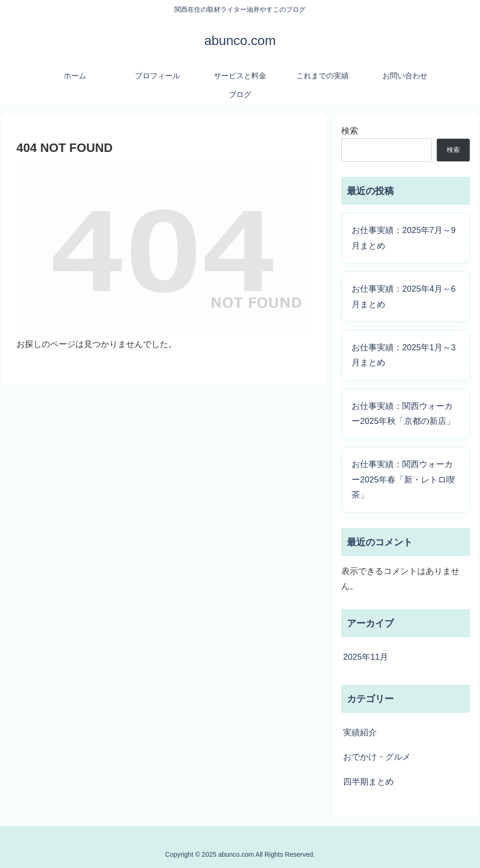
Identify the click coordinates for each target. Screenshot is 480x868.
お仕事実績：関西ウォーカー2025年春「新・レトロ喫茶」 (403, 479)
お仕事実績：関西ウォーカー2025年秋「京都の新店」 (403, 414)
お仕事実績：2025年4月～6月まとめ (404, 296)
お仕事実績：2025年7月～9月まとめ (404, 238)
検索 (350, 131)
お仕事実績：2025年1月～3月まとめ (404, 355)
